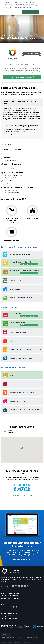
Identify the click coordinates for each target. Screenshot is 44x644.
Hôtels (11, 36)
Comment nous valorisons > (22, 495)
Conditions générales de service (28, 637)
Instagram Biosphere (10, 122)
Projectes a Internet (26, 642)
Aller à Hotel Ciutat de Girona (22, 77)
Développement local (12, 240)
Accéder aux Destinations (9, 618)
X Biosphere (29, 120)
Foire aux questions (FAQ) (9, 607)
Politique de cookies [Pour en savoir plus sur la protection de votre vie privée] (25, 8)
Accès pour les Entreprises (9, 616)
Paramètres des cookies (12, 12)
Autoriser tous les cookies (30, 12)
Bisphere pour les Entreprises (10, 596)
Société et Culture (32, 219)
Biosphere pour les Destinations (11, 598)
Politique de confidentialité (9, 637)
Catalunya (5, 36)
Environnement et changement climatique (12, 221)
